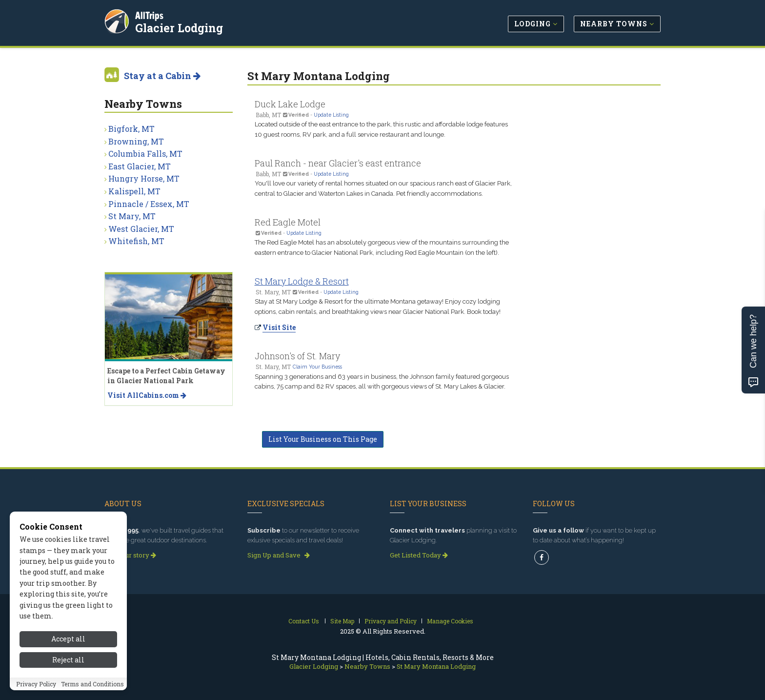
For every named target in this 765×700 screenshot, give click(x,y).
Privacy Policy (36, 689)
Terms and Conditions (92, 689)
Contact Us (304, 621)
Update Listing (331, 115)
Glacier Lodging (181, 26)
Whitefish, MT (136, 241)
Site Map (342, 621)
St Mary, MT (132, 216)
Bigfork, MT (131, 129)
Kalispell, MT (134, 191)
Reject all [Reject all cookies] (68, 665)
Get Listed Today (419, 555)
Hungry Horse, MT (144, 178)
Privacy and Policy (391, 621)
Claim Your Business (317, 367)
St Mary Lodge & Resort (302, 281)
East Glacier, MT (140, 166)
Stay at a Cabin (162, 76)
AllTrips (151, 14)
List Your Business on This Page (323, 439)
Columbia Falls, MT (145, 154)
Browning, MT (136, 141)
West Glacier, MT (141, 229)
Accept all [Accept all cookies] (68, 644)
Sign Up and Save (279, 555)
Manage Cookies (450, 621)
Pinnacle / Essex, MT (149, 204)
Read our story (130, 555)
